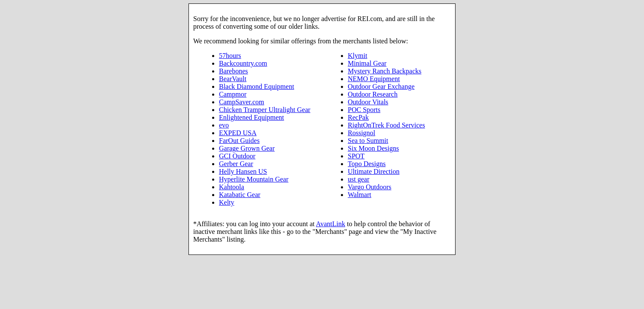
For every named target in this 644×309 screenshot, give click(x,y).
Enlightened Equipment (252, 117)
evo (224, 125)
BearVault (233, 79)
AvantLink (331, 224)
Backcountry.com (243, 63)
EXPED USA (238, 133)
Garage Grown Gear (247, 148)
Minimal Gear (367, 63)
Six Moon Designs (373, 148)
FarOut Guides (239, 141)
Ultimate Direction (374, 171)
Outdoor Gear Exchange (381, 86)
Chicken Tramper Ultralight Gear (265, 110)
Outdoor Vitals (368, 102)
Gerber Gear (236, 164)
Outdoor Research (373, 94)
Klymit (357, 56)
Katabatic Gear (240, 195)
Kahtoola (232, 187)
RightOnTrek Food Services (386, 125)
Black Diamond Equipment (257, 86)
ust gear (358, 179)
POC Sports (364, 110)
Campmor (233, 94)
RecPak (358, 117)
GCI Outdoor (237, 156)
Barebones (234, 71)
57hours (230, 56)
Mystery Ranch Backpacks (385, 71)
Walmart (360, 195)
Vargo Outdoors (369, 187)
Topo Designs (367, 164)
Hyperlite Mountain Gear (254, 179)
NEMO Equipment (374, 79)
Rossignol (361, 133)
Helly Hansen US (243, 171)
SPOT (356, 156)
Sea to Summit (368, 141)
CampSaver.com (241, 102)
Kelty (227, 202)
